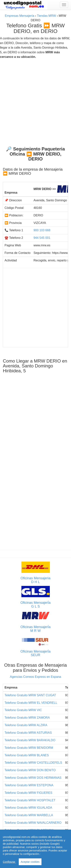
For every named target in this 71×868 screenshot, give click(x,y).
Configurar (9, 862)
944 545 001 (42, 238)
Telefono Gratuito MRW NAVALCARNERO (33, 823)
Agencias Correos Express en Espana (35, 677)
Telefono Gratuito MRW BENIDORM (29, 748)
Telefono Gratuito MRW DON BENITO (30, 770)
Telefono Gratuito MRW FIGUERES (28, 793)
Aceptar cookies (30, 862)
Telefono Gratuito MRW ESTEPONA (29, 785)
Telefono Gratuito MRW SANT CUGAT (30, 695)
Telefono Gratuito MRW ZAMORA (27, 718)
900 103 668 (42, 230)
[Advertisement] (35, 101)
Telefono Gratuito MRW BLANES (27, 755)
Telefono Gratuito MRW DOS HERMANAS (33, 778)
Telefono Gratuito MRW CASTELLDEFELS (33, 763)
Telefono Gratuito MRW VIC (23, 710)
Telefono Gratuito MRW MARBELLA (29, 815)
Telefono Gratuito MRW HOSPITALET (30, 800)
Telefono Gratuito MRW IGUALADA (28, 808)
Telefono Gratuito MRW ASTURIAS (28, 733)
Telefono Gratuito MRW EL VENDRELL (31, 703)
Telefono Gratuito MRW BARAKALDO (30, 740)
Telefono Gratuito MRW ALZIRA (26, 725)
